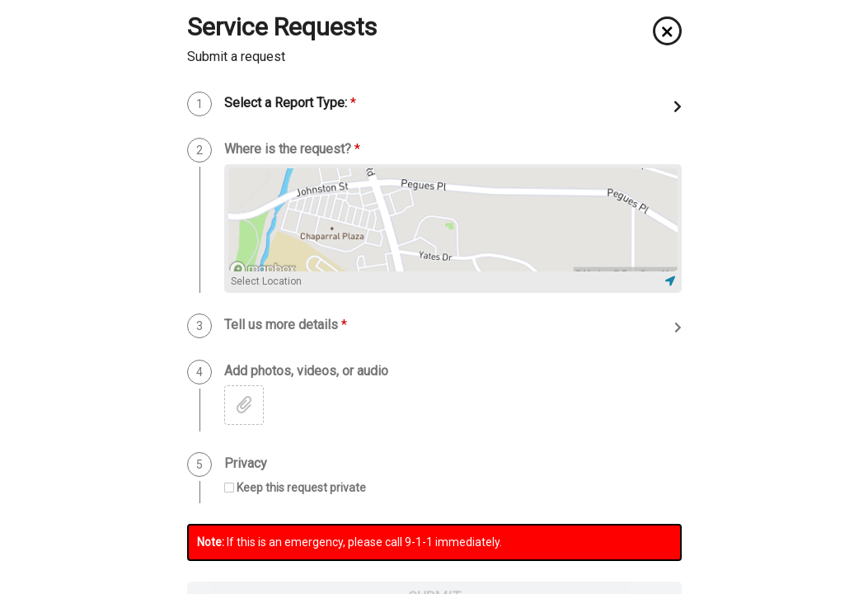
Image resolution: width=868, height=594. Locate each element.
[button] (667, 31)
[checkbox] (295, 488)
